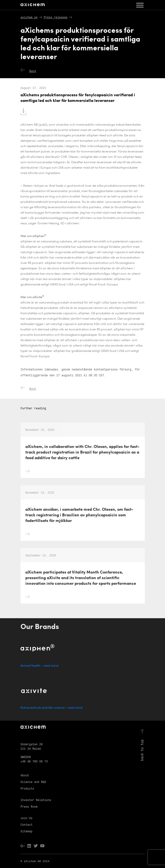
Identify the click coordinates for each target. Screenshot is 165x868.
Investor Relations (36, 800)
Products (27, 788)
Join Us (26, 818)
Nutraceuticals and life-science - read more (52, 708)
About (25, 775)
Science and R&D (33, 782)
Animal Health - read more (39, 666)
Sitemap (26, 831)
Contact (26, 824)
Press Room (29, 806)
